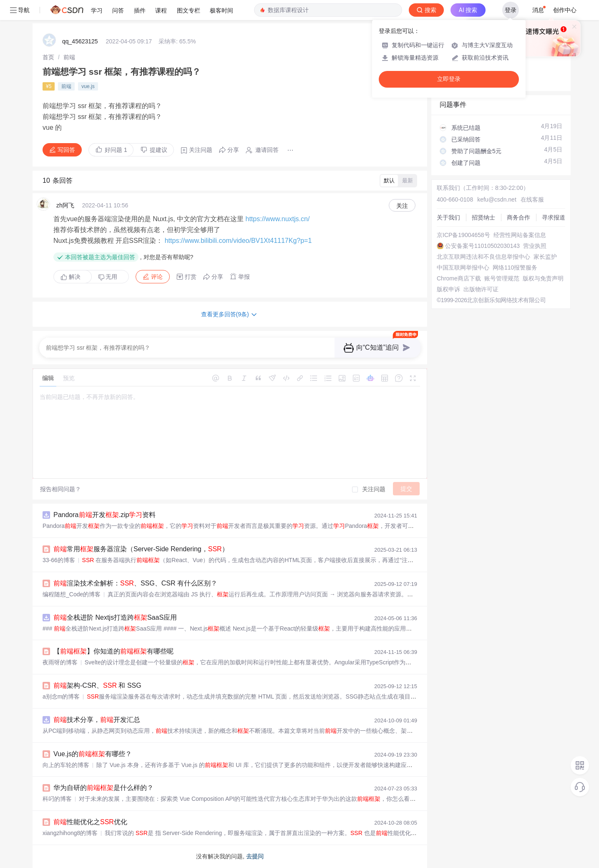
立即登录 (449, 79)
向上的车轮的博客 (66, 765)
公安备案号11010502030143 (482, 246)
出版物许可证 (481, 289)
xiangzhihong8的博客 (70, 833)
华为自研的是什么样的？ (103, 788)
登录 (511, 10)
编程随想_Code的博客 (72, 594)
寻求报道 (554, 217)
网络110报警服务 (515, 267)
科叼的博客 (57, 799)
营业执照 (535, 246)
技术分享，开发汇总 (97, 720)
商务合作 (518, 217)
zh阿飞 (65, 205)
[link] (48, 57)
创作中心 (565, 10)
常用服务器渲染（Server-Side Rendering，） (141, 549)
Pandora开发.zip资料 (104, 515)
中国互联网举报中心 (463, 267)
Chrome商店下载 (459, 278)
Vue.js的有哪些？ (93, 754)
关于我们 (448, 217)
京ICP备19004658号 (463, 235)
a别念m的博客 (61, 696)
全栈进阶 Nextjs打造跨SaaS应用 (115, 617)
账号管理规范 (502, 278)
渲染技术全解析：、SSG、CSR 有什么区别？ (135, 583)
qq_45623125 (80, 41)
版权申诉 (448, 289)
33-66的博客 (59, 560)
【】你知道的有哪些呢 (113, 651)
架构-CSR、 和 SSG (97, 685)
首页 (48, 57)
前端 (69, 57)
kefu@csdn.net (497, 199)
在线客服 (532, 199)
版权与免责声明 (543, 278)
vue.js (88, 86)
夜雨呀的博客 (60, 662)
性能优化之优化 (90, 822)
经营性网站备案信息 (520, 235)
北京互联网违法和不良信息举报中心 (483, 257)
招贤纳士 (483, 217)
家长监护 (545, 257)
